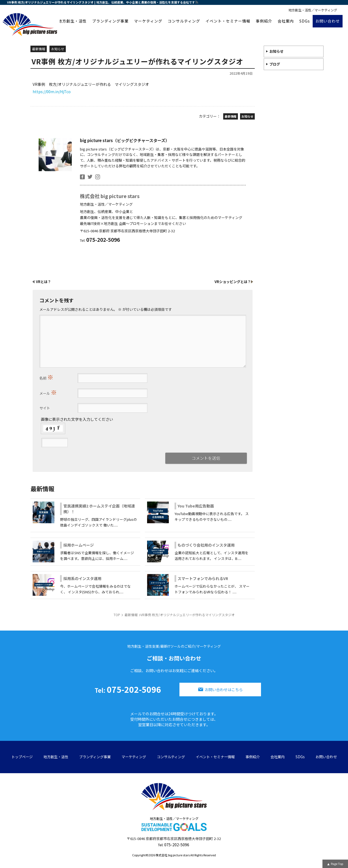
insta (98, 177)
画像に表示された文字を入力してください (77, 419)
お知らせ (276, 51)
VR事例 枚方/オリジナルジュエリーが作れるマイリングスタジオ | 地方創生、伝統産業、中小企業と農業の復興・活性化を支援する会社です (101, 2)
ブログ (275, 64)
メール (48, 392)
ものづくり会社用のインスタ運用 (206, 545)
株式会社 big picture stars (110, 196)
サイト (45, 408)
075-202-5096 (128, 689)
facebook (82, 177)
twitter (90, 177)
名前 (46, 377)
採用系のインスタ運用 (82, 578)
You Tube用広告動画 (196, 506)
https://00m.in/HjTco (52, 92)
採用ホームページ (79, 545)
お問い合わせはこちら (224, 690)
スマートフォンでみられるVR (203, 578)
